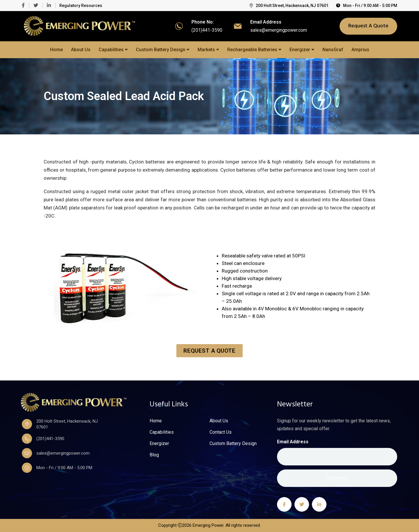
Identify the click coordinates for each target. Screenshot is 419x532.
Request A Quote (368, 26)
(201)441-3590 (207, 30)
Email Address (293, 442)
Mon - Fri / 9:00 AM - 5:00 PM (367, 6)
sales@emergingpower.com (279, 30)
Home (56, 50)
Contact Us (221, 432)
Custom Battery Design (163, 50)
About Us (81, 50)
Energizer (302, 50)
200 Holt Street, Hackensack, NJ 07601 (289, 6)
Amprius (360, 50)
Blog (154, 455)
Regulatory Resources (81, 6)
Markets (208, 50)
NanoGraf (333, 50)
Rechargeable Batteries (254, 50)
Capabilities (113, 50)
